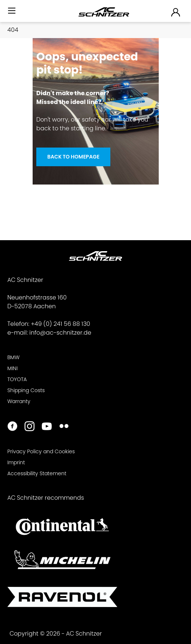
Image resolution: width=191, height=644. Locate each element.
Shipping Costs (26, 390)
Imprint (16, 462)
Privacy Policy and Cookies (41, 451)
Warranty (19, 401)
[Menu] (12, 11)
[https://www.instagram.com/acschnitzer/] (30, 427)
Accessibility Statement (37, 473)
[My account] (176, 12)
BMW (13, 357)
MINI (12, 368)
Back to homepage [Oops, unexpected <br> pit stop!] (73, 157)
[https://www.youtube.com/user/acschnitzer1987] (47, 427)
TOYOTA (17, 379)
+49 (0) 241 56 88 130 (60, 324)
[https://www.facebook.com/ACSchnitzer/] (12, 427)
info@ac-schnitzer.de (60, 333)
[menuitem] (12, 14)
